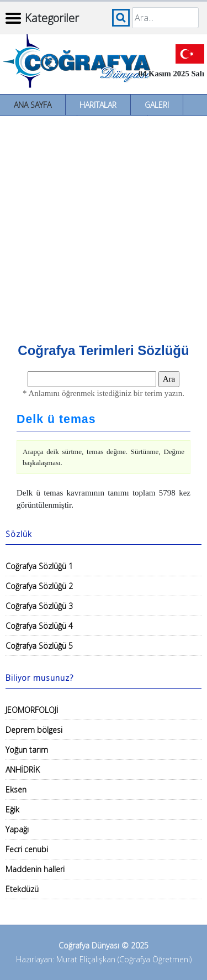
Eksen (16, 789)
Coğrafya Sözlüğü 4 (39, 626)
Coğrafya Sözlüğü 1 (39, 566)
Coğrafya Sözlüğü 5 (39, 646)
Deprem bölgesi (34, 730)
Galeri (157, 105)
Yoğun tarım (27, 750)
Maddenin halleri (35, 869)
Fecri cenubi (27, 849)
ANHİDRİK (23, 770)
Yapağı (17, 829)
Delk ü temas (56, 419)
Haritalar (98, 105)
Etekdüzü (22, 889)
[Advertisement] (104, 225)
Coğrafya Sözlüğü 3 (39, 606)
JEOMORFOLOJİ (32, 710)
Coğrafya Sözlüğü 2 (39, 586)
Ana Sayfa (33, 105)
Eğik (12, 809)
